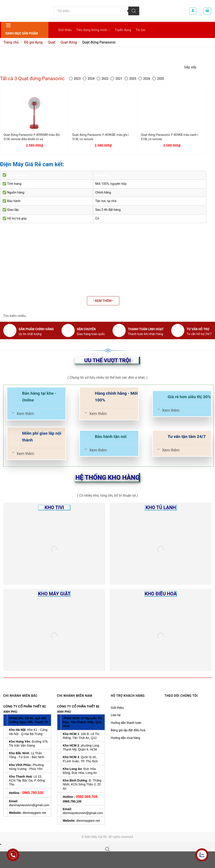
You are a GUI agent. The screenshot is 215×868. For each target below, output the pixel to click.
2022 (103, 79)
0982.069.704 (86, 797)
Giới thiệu (65, 30)
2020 (158, 79)
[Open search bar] (107, 849)
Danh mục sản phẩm (22, 29)
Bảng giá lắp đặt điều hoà (128, 730)
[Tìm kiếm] (134, 11)
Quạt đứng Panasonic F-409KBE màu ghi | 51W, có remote (101, 137)
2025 (130, 79)
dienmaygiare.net (34, 813)
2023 (75, 79)
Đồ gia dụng (33, 42)
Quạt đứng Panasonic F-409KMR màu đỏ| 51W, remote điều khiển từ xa (32, 137)
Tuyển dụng (123, 30)
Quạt (51, 42)
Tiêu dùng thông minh (93, 30)
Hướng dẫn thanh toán (126, 723)
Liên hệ (116, 715)
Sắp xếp (190, 67)
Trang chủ (11, 42)
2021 (116, 79)
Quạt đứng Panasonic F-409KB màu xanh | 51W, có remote (169, 137)
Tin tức (141, 30)
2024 (89, 79)
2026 (144, 79)
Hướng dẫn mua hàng (125, 738)
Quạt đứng (69, 42)
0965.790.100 (33, 793)
